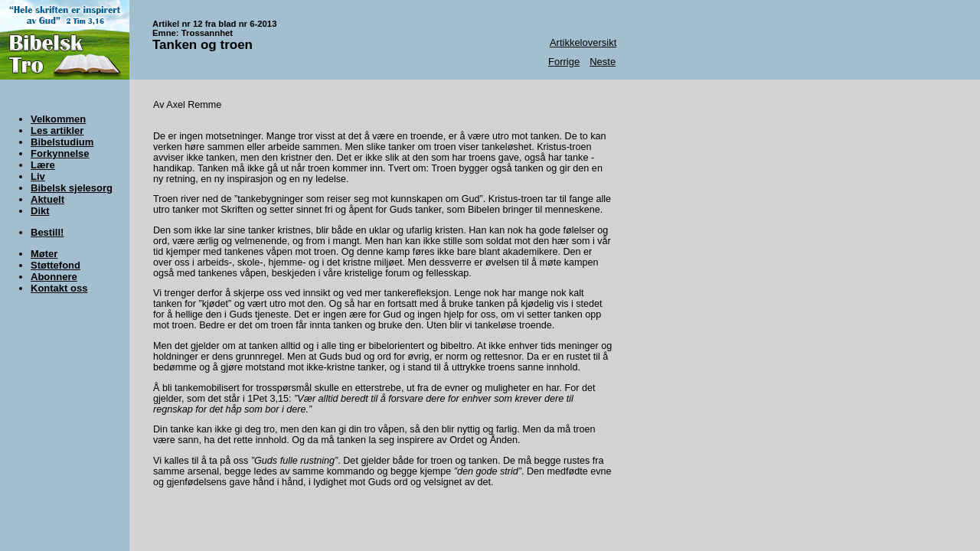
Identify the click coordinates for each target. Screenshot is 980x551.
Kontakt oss (59, 288)
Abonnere (54, 277)
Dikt (40, 211)
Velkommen (58, 119)
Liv (38, 176)
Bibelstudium (62, 142)
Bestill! (47, 232)
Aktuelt (47, 199)
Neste (603, 62)
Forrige (564, 62)
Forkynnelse (60, 153)
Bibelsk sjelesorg (72, 188)
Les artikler (57, 130)
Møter (44, 254)
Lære (43, 165)
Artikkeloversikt (583, 42)
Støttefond (56, 265)
